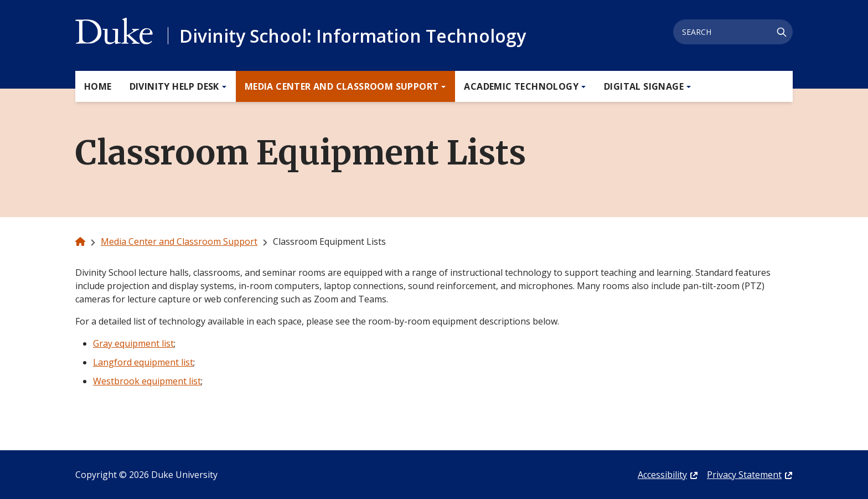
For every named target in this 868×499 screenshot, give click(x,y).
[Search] (782, 32)
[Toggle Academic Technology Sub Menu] (582, 87)
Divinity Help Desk (174, 86)
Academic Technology (521, 86)
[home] (80, 241)
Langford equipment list (143, 362)
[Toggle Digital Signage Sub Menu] (687, 87)
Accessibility (662, 475)
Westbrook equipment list (147, 381)
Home (98, 86)
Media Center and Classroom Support (342, 86)
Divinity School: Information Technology (353, 36)
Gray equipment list (133, 343)
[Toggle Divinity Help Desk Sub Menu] (223, 87)
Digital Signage (644, 86)
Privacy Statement (744, 475)
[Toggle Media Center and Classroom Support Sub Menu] (442, 87)
